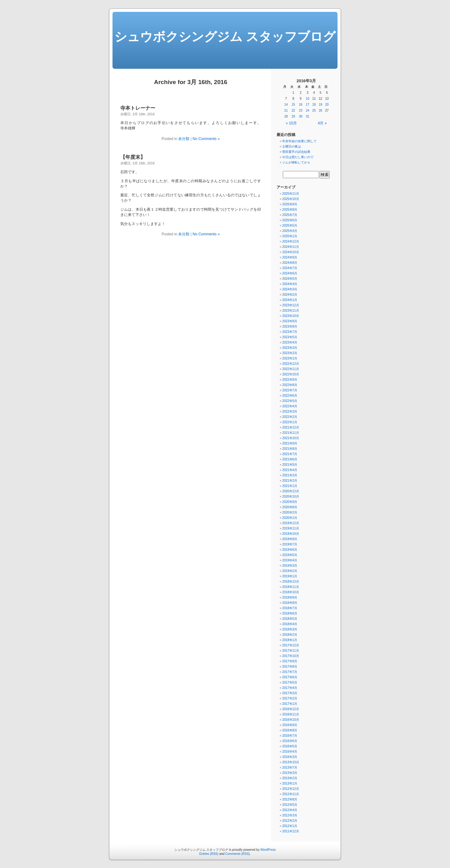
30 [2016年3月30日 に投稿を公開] (301, 116)
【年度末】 (133, 157)
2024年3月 (290, 289)
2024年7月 (290, 268)
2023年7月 (290, 332)
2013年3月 (290, 773)
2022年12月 (290, 364)
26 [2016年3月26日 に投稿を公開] (320, 110)
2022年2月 (290, 417)
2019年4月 (290, 560)
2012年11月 (290, 794)
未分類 (184, 139)
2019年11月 (290, 528)
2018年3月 (290, 629)
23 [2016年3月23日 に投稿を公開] (301, 110)
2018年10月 (290, 592)
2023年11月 (290, 311)
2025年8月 (290, 210)
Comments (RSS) (237, 854)
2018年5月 (290, 619)
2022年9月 (290, 380)
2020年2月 (290, 512)
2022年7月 (290, 390)
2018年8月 (290, 603)
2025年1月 (290, 236)
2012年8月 (290, 799)
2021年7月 (290, 454)
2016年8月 (290, 730)
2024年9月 (290, 257)
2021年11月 (290, 433)
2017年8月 (290, 667)
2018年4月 (290, 624)
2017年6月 (290, 677)
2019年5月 (290, 555)
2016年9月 (290, 725)
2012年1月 (290, 826)
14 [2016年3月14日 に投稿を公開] (286, 105)
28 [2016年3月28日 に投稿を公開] (286, 116)
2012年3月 (290, 815)
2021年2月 (290, 481)
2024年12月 (290, 241)
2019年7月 (290, 544)
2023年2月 (290, 353)
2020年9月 (290, 502)
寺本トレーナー (138, 108)
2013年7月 (290, 768)
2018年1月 (290, 640)
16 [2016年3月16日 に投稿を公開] (301, 105)
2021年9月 (290, 443)
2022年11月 (290, 369)
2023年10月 (290, 316)
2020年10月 (290, 497)
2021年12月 (290, 427)
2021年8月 (290, 449)
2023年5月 (290, 337)
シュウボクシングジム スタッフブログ (225, 37)
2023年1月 (290, 358)
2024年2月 (290, 295)
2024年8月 (290, 263)
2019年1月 (290, 576)
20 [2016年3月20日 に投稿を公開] (327, 105)
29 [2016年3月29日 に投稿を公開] (293, 116)
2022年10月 (290, 374)
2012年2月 (290, 821)
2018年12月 (290, 582)
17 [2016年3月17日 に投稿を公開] (308, 105)
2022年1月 (290, 422)
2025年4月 (290, 231)
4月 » (322, 123)
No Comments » (206, 139)
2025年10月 (290, 199)
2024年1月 (290, 300)
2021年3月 (290, 475)
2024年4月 (290, 284)
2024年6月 (290, 273)
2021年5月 (290, 465)
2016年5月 (290, 746)
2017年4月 (290, 688)
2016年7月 (290, 736)
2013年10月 (290, 762)
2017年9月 (290, 661)
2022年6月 (290, 396)
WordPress (268, 850)
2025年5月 (290, 226)
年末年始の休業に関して (299, 141)
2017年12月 (290, 645)
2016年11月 (290, 714)
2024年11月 (290, 247)
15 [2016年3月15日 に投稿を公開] (293, 105)
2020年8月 (290, 507)
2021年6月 (290, 459)
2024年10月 (290, 252)
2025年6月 (290, 220)
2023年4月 (290, 342)
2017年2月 (290, 698)
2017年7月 (290, 672)
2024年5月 (290, 279)
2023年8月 (290, 326)
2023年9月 (290, 321)
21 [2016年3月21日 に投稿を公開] (286, 110)
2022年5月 (290, 401)
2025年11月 (290, 194)
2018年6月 (290, 613)
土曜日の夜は (292, 146)
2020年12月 (290, 491)
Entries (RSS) (209, 854)
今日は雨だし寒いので (298, 157)
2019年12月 (290, 523)
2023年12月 (290, 305)
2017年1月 (290, 704)
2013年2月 (290, 778)
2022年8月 (290, 385)
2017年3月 (290, 693)
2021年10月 (290, 438)
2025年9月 (290, 204)
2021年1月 (290, 486)
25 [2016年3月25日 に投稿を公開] (314, 110)
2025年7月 (290, 215)
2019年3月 (290, 566)
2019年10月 (290, 534)
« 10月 (291, 123)
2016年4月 (290, 752)
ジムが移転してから (296, 162)
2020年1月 (290, 518)
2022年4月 (290, 406)
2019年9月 (290, 539)
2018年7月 (290, 608)
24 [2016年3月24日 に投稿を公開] (308, 110)
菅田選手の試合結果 (296, 152)
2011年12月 (290, 831)
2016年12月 (290, 709)
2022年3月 (290, 411)
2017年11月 (290, 651)
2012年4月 (290, 810)
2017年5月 (290, 682)
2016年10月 (290, 720)
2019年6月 (290, 550)
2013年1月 (290, 783)
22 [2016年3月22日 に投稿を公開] (293, 110)
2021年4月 (290, 470)
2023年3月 (290, 348)
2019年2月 (290, 571)
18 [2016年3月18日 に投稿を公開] (314, 105)
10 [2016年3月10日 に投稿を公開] (308, 99)
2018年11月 (290, 587)
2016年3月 (290, 757)
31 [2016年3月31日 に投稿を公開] (308, 116)
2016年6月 (290, 741)
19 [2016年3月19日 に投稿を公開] (320, 105)
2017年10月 (290, 656)
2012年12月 (290, 789)
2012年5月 (290, 805)
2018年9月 (290, 597)
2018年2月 (290, 635)
